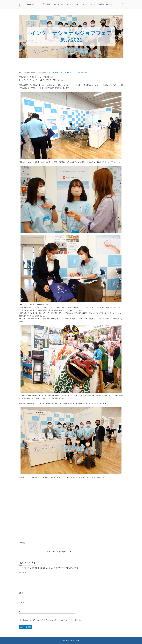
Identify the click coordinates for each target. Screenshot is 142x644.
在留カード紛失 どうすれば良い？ (58, 552)
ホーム (57, 4)
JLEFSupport (26, 72)
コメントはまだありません (80, 72)
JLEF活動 (68, 72)
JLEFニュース (66, 4)
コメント (22, 573)
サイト (21, 611)
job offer (109, 4)
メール (22, 602)
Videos (76, 4)
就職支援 (101, 4)
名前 (21, 593)
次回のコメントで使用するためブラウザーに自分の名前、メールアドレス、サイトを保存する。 (52, 620)
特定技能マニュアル (88, 4)
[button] (51, 4)
